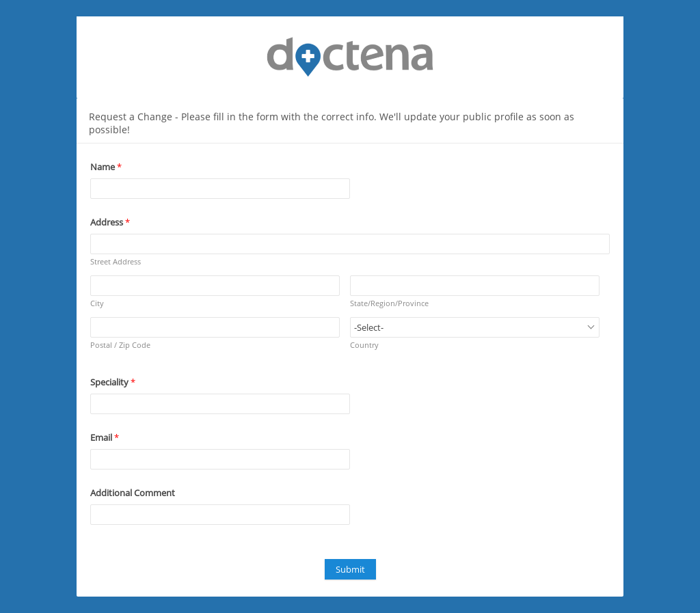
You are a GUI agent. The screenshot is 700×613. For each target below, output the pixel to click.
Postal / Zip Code (120, 345)
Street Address (116, 261)
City (97, 303)
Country (364, 345)
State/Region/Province (389, 303)
